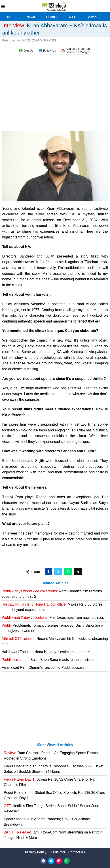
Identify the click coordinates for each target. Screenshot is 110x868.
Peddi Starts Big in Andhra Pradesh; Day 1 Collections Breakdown (47, 822)
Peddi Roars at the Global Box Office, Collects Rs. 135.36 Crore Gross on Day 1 (54, 795)
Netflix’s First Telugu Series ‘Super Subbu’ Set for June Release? (52, 808)
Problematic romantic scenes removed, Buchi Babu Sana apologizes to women (52, 628)
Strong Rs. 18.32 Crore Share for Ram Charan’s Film (51, 782)
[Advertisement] (55, 94)
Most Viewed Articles (55, 745)
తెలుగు (93, 17)
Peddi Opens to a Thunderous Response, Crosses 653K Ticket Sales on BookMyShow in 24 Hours (54, 769)
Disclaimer (58, 852)
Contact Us (77, 852)
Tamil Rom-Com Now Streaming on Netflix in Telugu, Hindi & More (53, 835)
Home (10, 17)
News (31, 17)
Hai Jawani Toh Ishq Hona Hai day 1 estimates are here (46, 652)
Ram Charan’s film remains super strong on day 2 (52, 594)
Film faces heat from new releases (53, 618)
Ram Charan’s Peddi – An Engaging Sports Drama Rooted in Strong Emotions (51, 756)
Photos (51, 17)
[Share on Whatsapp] (68, 571)
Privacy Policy (36, 852)
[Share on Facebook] (49, 571)
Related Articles (55, 583)
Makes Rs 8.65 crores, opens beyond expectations (53, 607)
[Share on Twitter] (58, 571)
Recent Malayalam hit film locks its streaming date (55, 641)
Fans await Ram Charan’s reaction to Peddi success (43, 668)
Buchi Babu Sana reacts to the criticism (47, 660)
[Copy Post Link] (78, 571)
